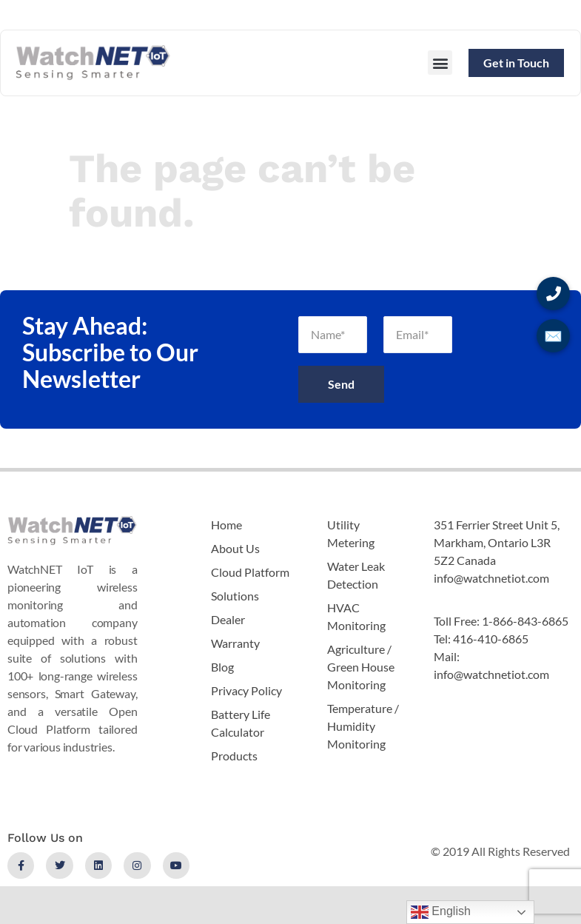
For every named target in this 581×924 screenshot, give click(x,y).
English (441, 912)
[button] (440, 63)
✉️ (553, 335)
